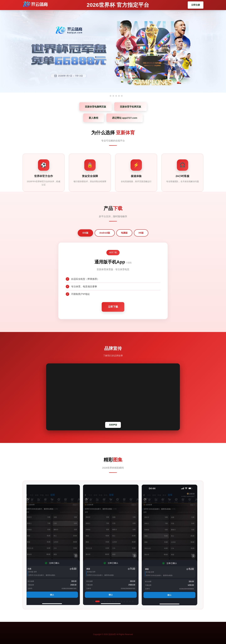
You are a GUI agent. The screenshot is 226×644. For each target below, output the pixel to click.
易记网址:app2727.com (125, 118)
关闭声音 (113, 425)
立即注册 (196, 5)
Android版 (105, 233)
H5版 (141, 233)
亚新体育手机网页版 (130, 107)
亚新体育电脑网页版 (96, 107)
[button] (95, 601)
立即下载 (113, 307)
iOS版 (85, 233)
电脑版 (124, 233)
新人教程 (94, 118)
